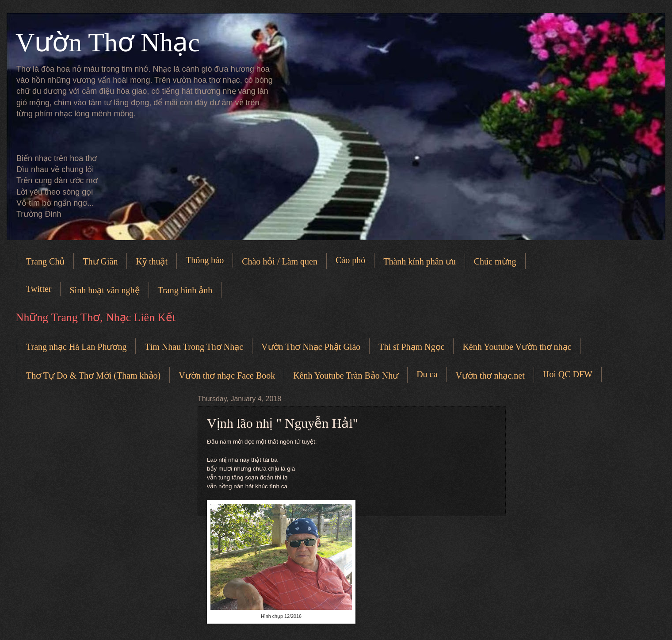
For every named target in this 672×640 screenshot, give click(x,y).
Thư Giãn (100, 261)
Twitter (39, 289)
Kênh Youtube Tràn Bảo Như (346, 376)
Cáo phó (350, 260)
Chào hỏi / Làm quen (280, 261)
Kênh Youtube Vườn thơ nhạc (517, 347)
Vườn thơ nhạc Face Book (227, 376)
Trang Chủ (45, 261)
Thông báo (205, 260)
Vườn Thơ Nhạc (108, 42)
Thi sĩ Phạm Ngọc (411, 347)
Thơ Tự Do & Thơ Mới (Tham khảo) (93, 376)
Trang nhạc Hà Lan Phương (76, 347)
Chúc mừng (495, 261)
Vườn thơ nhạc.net (490, 376)
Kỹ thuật (152, 261)
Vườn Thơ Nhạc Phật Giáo (311, 347)
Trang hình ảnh (185, 290)
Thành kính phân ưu (420, 261)
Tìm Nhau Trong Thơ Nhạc (194, 347)
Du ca (427, 374)
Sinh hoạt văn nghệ (104, 290)
